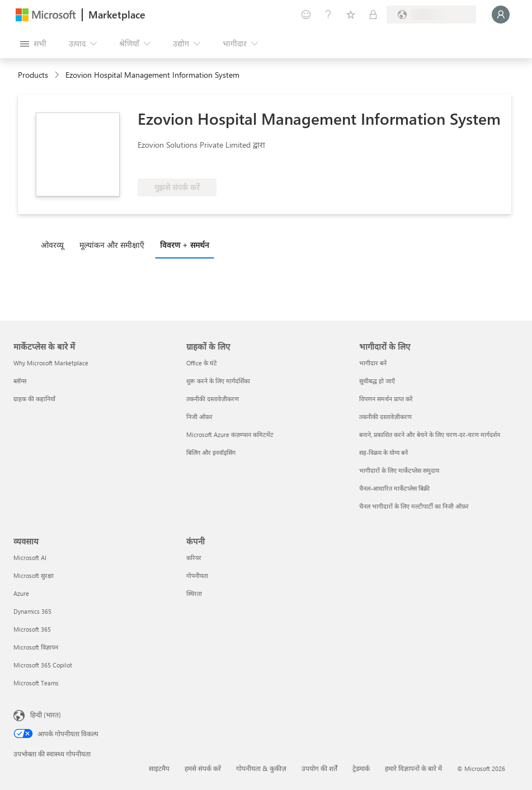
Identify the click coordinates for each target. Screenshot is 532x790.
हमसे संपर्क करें (203, 768)
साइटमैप (159, 768)
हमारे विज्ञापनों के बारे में (413, 768)
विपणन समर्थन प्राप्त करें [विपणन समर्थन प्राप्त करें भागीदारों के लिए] (386, 399)
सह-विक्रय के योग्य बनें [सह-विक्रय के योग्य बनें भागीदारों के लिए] (383, 452)
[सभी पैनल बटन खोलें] (33, 44)
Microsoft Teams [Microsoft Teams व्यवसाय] (36, 683)
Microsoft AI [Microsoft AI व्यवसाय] (30, 558)
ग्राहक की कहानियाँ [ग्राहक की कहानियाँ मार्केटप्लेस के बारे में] (34, 399)
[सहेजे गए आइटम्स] (351, 15)
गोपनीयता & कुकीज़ (261, 768)
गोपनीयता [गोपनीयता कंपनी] (197, 575)
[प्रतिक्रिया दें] (306, 15)
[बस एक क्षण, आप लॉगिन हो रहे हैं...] (501, 15)
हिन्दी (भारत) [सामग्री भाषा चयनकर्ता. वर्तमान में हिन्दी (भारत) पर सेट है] (46, 714)
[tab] (55, 244)
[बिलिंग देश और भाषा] (431, 15)
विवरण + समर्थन (185, 245)
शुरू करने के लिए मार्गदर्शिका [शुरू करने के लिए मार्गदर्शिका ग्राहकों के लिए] (218, 381)
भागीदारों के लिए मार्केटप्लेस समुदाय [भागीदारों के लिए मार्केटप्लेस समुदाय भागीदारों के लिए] (399, 470)
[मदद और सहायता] (328, 15)
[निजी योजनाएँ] (373, 15)
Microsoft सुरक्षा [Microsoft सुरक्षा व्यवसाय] (34, 575)
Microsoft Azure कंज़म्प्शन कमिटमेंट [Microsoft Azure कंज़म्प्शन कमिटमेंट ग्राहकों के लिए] (230, 434)
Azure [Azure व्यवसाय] (21, 593)
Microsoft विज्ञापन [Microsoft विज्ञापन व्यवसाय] (36, 647)
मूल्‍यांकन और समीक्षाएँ (112, 245)
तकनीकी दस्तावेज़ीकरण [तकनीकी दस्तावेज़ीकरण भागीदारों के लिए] (385, 417)
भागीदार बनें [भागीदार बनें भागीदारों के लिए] (373, 363)
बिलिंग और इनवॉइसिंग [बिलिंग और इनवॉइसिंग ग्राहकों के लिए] (211, 452)
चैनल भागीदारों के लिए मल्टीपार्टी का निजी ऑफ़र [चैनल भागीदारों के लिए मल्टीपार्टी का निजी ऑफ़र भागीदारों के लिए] (414, 506)
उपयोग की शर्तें (319, 768)
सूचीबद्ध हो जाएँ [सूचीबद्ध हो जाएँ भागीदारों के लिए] (377, 381)
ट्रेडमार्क (361, 768)
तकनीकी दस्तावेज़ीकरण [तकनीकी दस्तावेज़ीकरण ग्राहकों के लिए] (213, 399)
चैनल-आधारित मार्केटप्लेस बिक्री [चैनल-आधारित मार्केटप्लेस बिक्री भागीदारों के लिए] (394, 488)
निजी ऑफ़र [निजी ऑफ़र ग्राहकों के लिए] (199, 417)
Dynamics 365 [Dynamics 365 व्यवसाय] (32, 611)
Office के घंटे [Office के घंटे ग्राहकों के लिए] (202, 363)
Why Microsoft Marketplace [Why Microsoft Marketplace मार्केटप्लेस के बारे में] (51, 363)
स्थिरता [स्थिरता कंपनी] (194, 593)
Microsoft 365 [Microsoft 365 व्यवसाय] (32, 629)
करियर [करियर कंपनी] (194, 558)
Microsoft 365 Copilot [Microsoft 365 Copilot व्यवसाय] (43, 665)
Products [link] (33, 75)
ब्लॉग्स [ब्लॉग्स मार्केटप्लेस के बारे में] (20, 381)
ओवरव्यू (52, 245)
